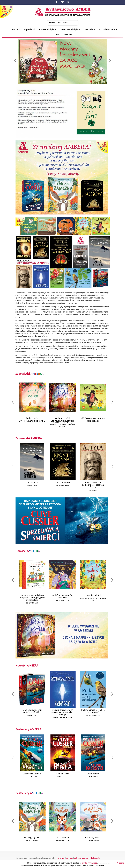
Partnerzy (70, 858)
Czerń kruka (32, 483)
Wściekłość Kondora (32, 774)
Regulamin (61, 858)
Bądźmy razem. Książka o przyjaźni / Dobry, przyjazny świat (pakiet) (32, 598)
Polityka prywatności (81, 858)
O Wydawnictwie (108, 29)
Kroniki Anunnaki (63, 483)
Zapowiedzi (29, 29)
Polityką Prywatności (89, 863)
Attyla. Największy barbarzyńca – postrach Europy (93, 485)
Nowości (16, 29)
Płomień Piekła (63, 774)
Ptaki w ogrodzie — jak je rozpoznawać (93, 711)
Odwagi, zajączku (32, 837)
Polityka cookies (95, 858)
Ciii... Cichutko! (63, 837)
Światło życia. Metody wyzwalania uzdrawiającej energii (63, 712)
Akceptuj (120, 863)
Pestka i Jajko (32, 418)
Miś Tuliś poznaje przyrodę (93, 418)
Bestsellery (90, 29)
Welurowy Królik (63, 418)
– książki (48, 29)
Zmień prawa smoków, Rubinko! (63, 596)
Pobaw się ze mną (93, 837)
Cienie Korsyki (93, 774)
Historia (64, 34)
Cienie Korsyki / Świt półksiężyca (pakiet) (32, 711)
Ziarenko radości (93, 595)
